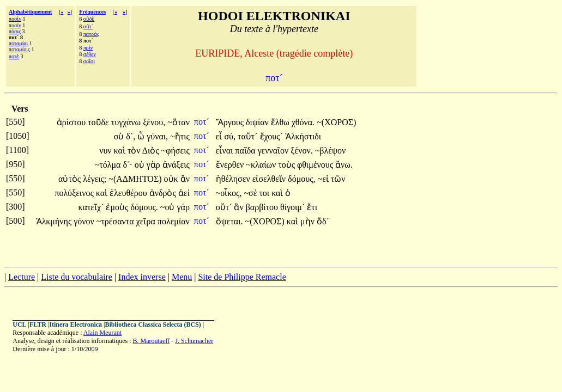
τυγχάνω (127, 122)
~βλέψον (331, 151)
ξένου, (154, 122)
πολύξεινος (75, 193)
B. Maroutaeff (152, 341)
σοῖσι (89, 61)
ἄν (185, 179)
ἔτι (312, 207)
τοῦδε (99, 122)
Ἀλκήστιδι (303, 136)
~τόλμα (109, 165)
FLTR (38, 324)
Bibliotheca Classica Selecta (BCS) (153, 324)
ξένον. (301, 151)
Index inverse (142, 277)
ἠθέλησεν (234, 179)
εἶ (220, 136)
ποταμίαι (18, 43)
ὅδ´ (323, 221)
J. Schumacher (194, 341)
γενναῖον (274, 151)
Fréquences (92, 12)
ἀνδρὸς (164, 193)
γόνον (85, 221)
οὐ (141, 165)
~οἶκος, (229, 193)
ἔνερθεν (231, 165)
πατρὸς (91, 34)
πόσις (15, 31)
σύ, (230, 136)
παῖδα (246, 151)
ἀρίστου (72, 122)
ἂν (240, 207)
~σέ (251, 193)
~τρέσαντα (116, 221)
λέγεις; (95, 179)
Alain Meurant (102, 333)
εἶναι (226, 151)
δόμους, (301, 179)
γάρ (183, 207)
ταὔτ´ (249, 136)
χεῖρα (147, 221)
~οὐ (169, 207)
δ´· (127, 165)
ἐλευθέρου (129, 193)
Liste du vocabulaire (77, 277)
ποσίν (15, 25)
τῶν (338, 179)
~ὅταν (179, 122)
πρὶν (88, 48)
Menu (182, 277)
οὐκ (172, 179)
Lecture (22, 277)
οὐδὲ (89, 19)
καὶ (121, 151)
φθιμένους (316, 165)
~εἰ (324, 179)
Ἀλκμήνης (55, 221)
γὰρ (155, 165)
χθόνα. (303, 122)
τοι (265, 193)
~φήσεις (176, 151)
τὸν (135, 151)
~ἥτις (180, 136)
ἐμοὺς (118, 207)
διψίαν (258, 122)
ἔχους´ (273, 136)
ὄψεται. (229, 221)
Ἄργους (231, 122)
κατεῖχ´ (92, 207)
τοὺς (288, 165)
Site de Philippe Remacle (242, 277)
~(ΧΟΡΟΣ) (336, 122)
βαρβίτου (263, 207)
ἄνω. (344, 165)
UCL (19, 324)
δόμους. (144, 207)
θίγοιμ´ (294, 207)
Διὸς (152, 151)
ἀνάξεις (176, 165)
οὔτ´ (88, 26)
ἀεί (184, 193)
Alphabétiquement (30, 12)
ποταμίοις (19, 49)
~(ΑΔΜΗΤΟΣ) (135, 179)
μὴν (309, 221)
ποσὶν (15, 19)
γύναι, (157, 136)
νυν (106, 151)
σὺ (120, 136)
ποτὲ (14, 56)
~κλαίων (262, 165)
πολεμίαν (174, 221)
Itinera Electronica (75, 324)
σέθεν (90, 54)
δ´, (131, 136)
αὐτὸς (71, 179)
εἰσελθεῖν (270, 179)
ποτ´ (203, 122)
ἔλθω (281, 122)
